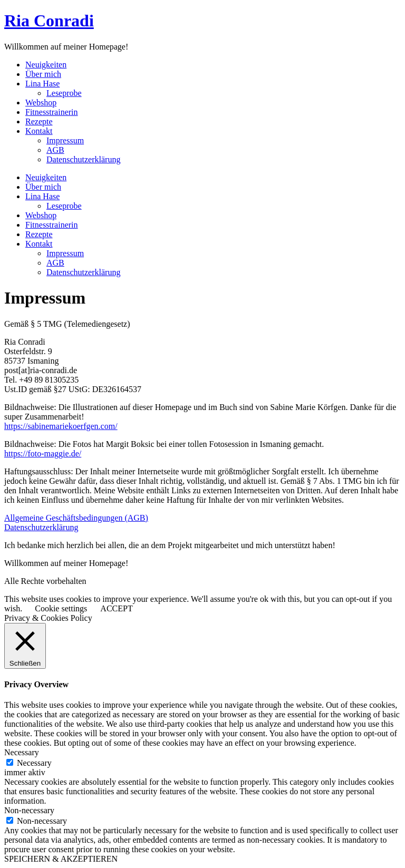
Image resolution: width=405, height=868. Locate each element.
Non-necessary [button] (29, 810)
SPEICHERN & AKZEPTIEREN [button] (61, 859)
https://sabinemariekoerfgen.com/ (61, 426)
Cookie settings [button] (61, 608)
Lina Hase (42, 84)
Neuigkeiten (46, 65)
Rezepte (39, 121)
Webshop (41, 103)
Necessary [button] (22, 752)
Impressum (65, 140)
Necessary (34, 763)
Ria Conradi (49, 21)
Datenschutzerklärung (83, 159)
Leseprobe (64, 93)
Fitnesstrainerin (52, 112)
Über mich (43, 74)
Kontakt (39, 131)
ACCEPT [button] (116, 608)
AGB (55, 150)
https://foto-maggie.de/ (43, 453)
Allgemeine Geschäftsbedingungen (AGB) (76, 518)
